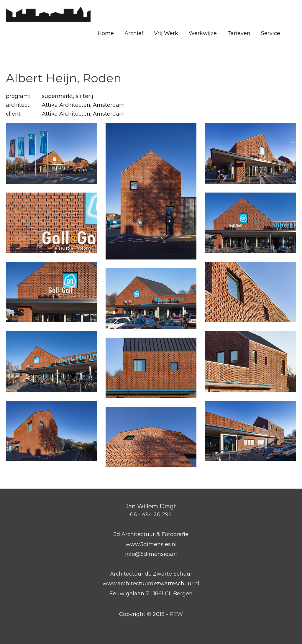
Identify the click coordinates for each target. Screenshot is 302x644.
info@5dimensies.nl (151, 554)
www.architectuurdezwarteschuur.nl (151, 584)
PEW (176, 614)
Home (106, 33)
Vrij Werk (166, 33)
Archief (134, 33)
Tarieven (239, 33)
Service (271, 33)
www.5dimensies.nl (151, 544)
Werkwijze (203, 33)
